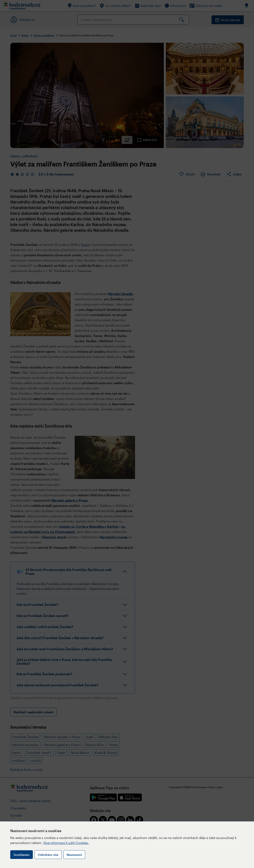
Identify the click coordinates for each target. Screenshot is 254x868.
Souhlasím (22, 855)
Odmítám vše (48, 855)
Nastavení (74, 855)
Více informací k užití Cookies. (66, 843)
